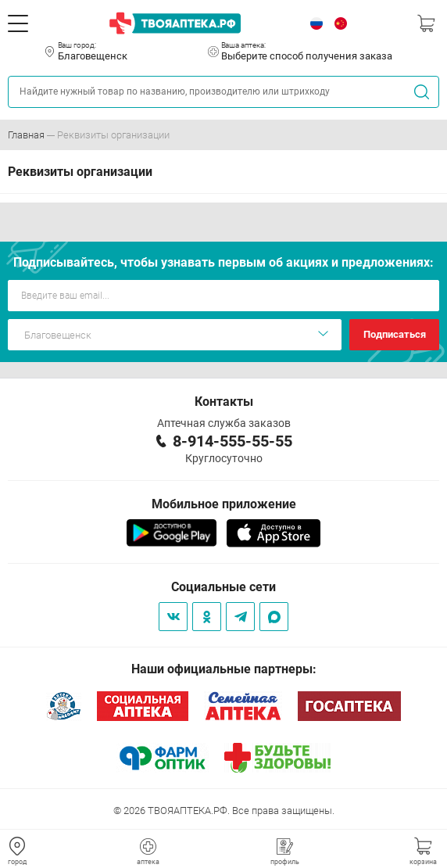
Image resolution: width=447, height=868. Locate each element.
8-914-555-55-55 (232, 441)
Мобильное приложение (224, 504)
